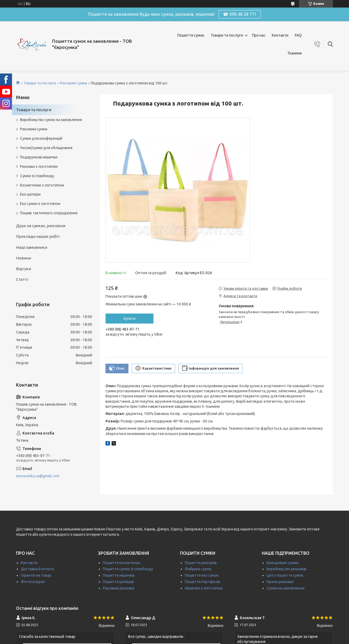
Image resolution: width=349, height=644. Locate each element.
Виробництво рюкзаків (287, 569)
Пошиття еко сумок (202, 575)
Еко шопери (30, 194)
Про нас (259, 35)
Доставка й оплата (37, 569)
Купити (130, 319)
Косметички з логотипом (42, 185)
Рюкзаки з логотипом (39, 166)
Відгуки (23, 269)
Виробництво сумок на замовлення (51, 120)
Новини (23, 258)
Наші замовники (32, 247)
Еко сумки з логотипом (40, 204)
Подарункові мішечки (39, 157)
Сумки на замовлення (285, 588)
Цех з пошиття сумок (285, 575)
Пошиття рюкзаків (201, 563)
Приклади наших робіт (38, 236)
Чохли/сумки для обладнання (46, 148)
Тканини (295, 53)
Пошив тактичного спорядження (49, 213)
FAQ (298, 35)
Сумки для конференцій (41, 138)
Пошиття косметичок (121, 563)
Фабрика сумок (198, 569)
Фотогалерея (33, 582)
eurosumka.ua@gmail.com (38, 476)
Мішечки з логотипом (204, 588)
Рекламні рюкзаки (119, 588)
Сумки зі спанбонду (37, 176)
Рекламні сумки (73, 83)
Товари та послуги (227, 35)
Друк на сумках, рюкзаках (41, 226)
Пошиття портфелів (203, 582)
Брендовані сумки (282, 563)
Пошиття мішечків (119, 575)
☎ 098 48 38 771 (240, 14)
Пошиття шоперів (118, 582)
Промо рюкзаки (280, 582)
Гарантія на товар (36, 575)
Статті (22, 279)
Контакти (280, 35)
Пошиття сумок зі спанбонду (128, 569)
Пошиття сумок (191, 35)
